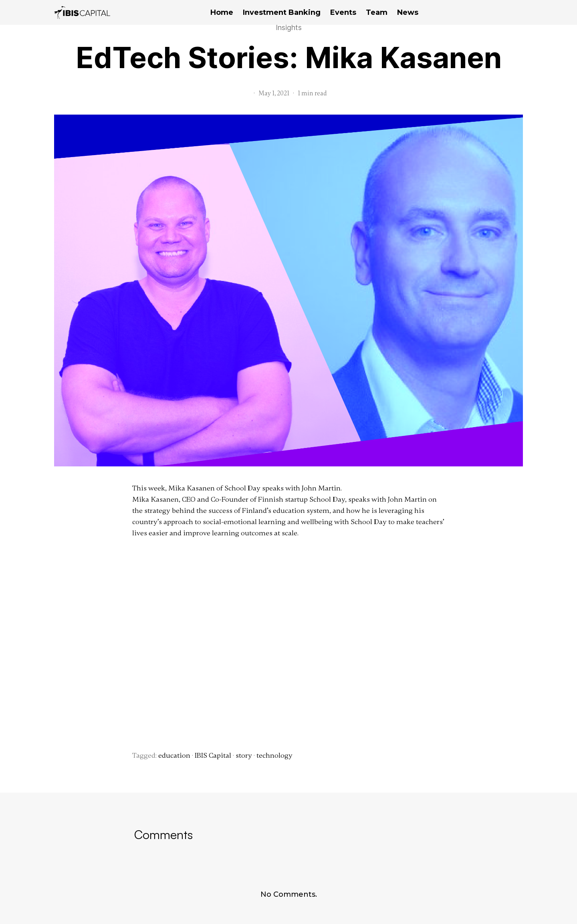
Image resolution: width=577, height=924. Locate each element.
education (174, 755)
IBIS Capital (213, 755)
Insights (289, 28)
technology (274, 755)
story (244, 755)
